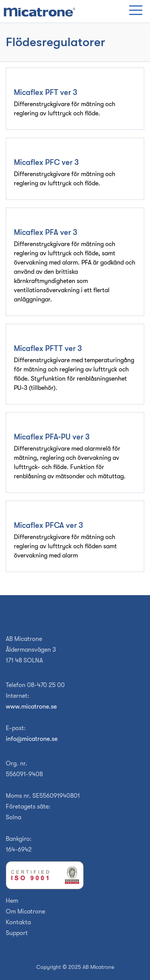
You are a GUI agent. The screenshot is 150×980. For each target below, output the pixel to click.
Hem (12, 901)
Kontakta (18, 922)
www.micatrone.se (31, 707)
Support (17, 933)
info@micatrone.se (32, 739)
